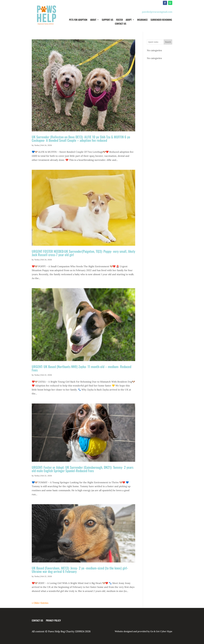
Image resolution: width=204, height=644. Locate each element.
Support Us (107, 20)
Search (168, 42)
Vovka (37, 145)
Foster (119, 20)
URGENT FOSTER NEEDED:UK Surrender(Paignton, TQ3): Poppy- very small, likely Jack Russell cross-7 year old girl (83, 253)
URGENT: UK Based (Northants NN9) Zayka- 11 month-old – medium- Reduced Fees (82, 368)
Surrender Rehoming (161, 20)
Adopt (129, 20)
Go (152, 631)
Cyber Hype (166, 631)
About (93, 20)
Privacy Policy (53, 620)
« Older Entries (40, 603)
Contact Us (121, 24)
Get (158, 631)
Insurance (142, 20)
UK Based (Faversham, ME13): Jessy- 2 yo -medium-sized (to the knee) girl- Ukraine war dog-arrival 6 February (80, 570)
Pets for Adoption (78, 20)
